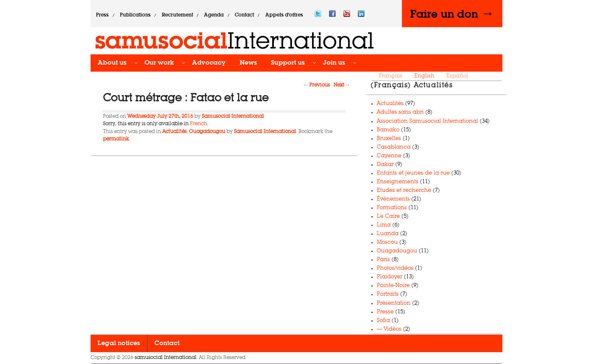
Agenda (214, 15)
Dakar (385, 164)
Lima (384, 225)
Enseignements (398, 182)
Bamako (388, 130)
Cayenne (389, 156)
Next (342, 85)
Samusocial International (233, 117)
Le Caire (388, 216)
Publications (135, 15)
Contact (244, 15)
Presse (385, 312)
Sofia (383, 321)
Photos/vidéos (395, 268)
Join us (334, 63)
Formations (392, 208)
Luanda (388, 234)
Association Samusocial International (427, 121)
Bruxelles (389, 139)
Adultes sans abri (400, 112)
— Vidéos (389, 329)
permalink (116, 139)
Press (102, 15)
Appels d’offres (284, 15)
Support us (288, 63)
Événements (393, 199)
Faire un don (452, 14)
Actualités (174, 132)
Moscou (387, 242)
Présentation (394, 303)
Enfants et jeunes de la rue (413, 173)
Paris (383, 260)
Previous (316, 85)
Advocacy (209, 63)
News (248, 63)
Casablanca (394, 147)
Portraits (388, 294)
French (198, 124)
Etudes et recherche (404, 190)
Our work (159, 63)
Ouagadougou (207, 132)
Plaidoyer (390, 277)
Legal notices (119, 343)
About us (112, 63)
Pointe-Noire (393, 286)
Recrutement (177, 15)
